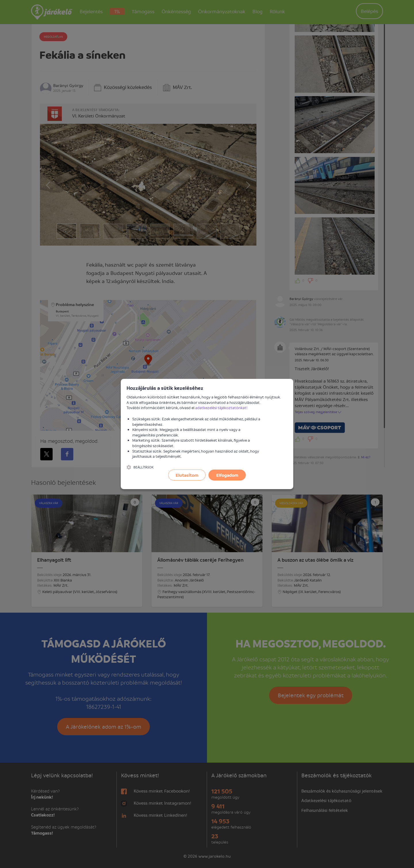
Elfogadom (227, 475)
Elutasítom (187, 475)
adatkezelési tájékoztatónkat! (221, 408)
